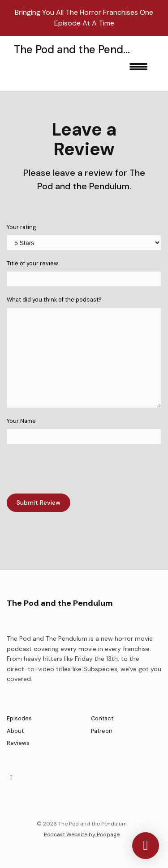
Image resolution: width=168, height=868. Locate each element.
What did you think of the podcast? (54, 300)
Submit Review (39, 502)
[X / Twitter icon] (11, 778)
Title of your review (32, 263)
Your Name (21, 421)
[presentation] (75, 469)
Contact (102, 718)
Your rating (22, 227)
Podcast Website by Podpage (82, 834)
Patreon (102, 731)
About (15, 731)
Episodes (19, 718)
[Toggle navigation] (138, 70)
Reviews (18, 743)
